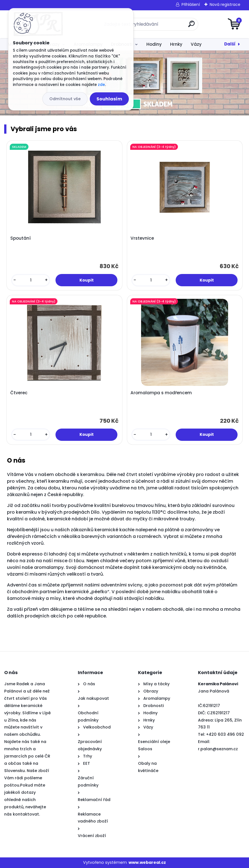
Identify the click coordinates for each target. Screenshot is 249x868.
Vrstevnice (142, 238)
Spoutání (20, 238)
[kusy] (31, 280)
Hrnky (176, 44)
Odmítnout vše (65, 99)
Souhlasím (109, 99)
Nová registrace (225, 4)
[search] (191, 26)
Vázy (196, 44)
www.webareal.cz (147, 862)
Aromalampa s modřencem (161, 393)
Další (230, 44)
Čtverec (19, 393)
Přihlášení (191, 4)
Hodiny (154, 44)
